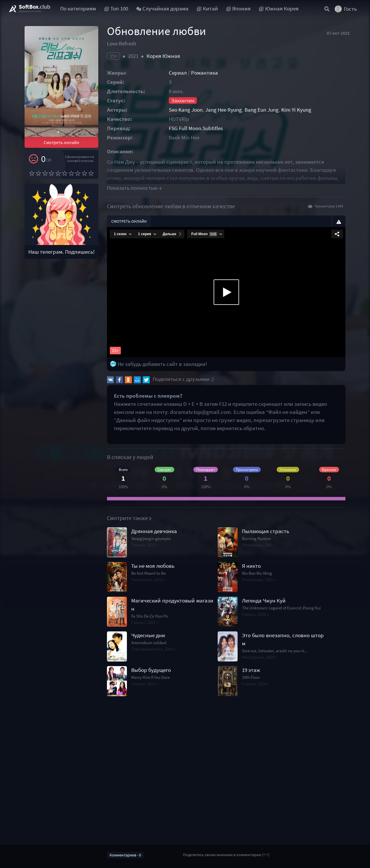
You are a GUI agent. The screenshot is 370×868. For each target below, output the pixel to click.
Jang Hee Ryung (224, 110)
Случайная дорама (162, 9)
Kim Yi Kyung (296, 110)
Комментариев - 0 (125, 855)
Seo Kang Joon (186, 110)
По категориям (78, 9)
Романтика (205, 73)
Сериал (178, 73)
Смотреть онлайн (61, 142)
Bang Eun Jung (262, 110)
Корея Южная (163, 56)
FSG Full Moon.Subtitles (196, 128)
